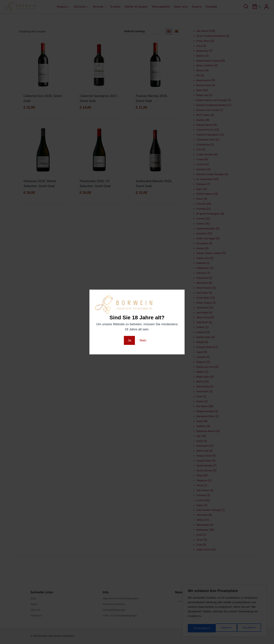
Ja (129, 340)
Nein (143, 340)
